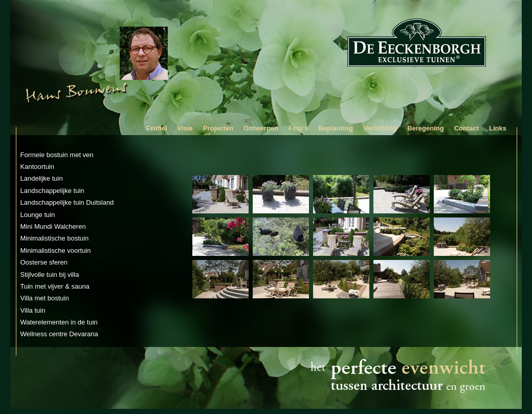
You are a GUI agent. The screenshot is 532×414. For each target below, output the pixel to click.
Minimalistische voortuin (56, 250)
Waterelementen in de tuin (59, 322)
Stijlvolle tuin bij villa (50, 275)
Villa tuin (33, 310)
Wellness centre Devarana (59, 334)
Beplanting (335, 128)
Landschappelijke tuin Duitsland (67, 202)
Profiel (157, 128)
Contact (467, 128)
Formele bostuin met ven (57, 155)
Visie (185, 128)
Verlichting (380, 128)
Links (498, 128)
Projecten (218, 128)
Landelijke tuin (42, 178)
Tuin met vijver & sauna (55, 286)
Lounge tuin (38, 215)
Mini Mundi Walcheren (53, 226)
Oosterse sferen (44, 262)
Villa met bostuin (45, 298)
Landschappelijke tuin (52, 191)
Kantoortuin (38, 167)
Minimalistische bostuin (55, 238)
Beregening (426, 128)
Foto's (298, 128)
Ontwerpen (261, 128)
